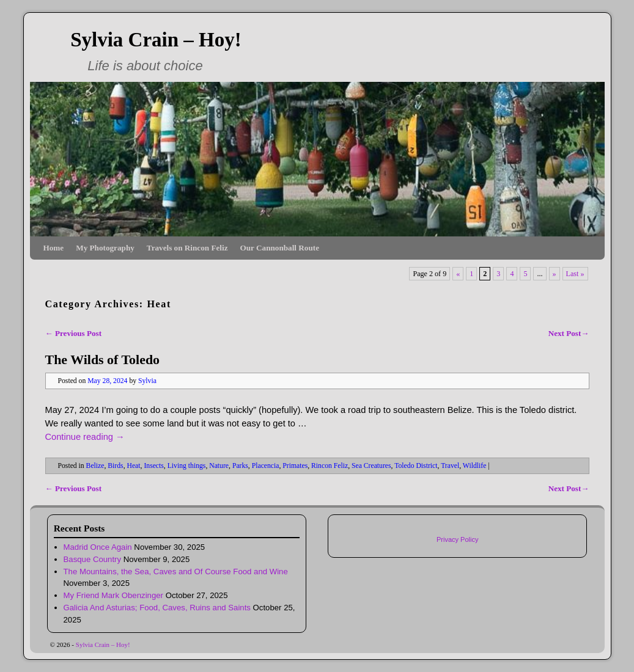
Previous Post (74, 333)
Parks (240, 466)
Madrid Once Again (98, 547)
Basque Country (93, 559)
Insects (153, 466)
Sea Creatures (371, 466)
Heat (133, 466)
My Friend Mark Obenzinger (113, 595)
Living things (187, 466)
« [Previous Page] (458, 274)
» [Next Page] (555, 274)
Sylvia (147, 381)
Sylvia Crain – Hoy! (156, 40)
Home (54, 248)
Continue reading (85, 437)
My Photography (105, 248)
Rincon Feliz (330, 466)
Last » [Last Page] (575, 274)
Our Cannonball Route (280, 248)
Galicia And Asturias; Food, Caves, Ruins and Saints (157, 608)
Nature (219, 466)
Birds (115, 466)
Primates (295, 466)
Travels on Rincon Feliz (187, 248)
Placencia (266, 466)
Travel (450, 466)
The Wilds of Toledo (103, 360)
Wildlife (474, 466)
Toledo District (416, 466)
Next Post (569, 333)
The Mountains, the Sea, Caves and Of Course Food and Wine (176, 572)
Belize (95, 466)
